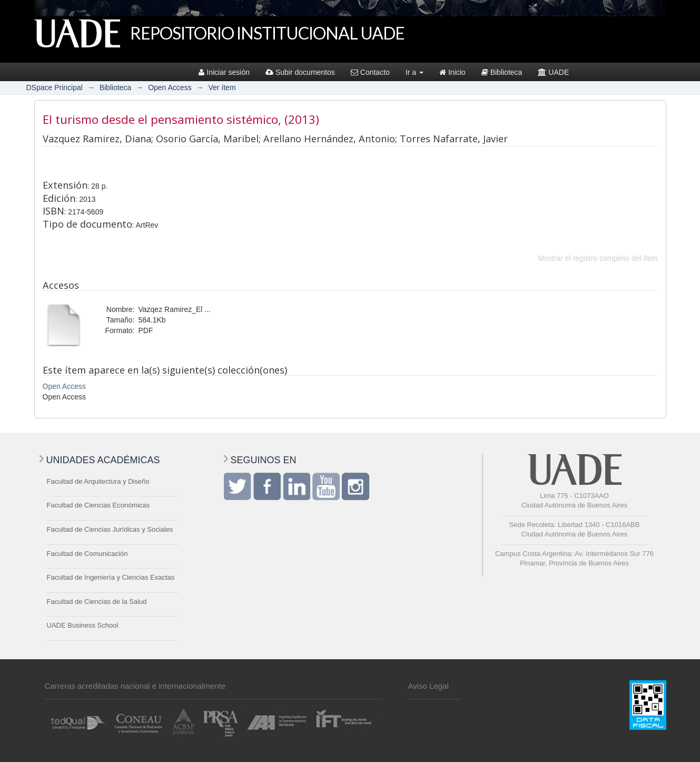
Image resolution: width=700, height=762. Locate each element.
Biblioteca (502, 72)
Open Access (170, 87)
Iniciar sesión (224, 72)
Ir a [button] (415, 72)
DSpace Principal (55, 87)
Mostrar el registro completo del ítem (598, 258)
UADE (553, 72)
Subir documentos (300, 72)
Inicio (452, 72)
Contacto (370, 72)
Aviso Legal (428, 686)
